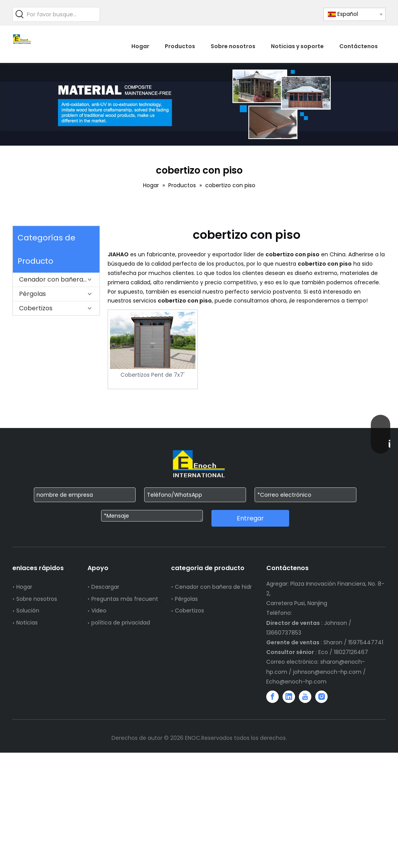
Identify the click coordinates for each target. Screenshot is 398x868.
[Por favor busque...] (63, 14)
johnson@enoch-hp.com (327, 672)
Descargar (105, 587)
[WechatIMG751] (199, 104)
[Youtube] (305, 697)
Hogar (24, 587)
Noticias (27, 623)
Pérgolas (32, 294)
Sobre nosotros (37, 599)
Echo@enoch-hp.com (296, 682)
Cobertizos (36, 308)
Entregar (250, 518)
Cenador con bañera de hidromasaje (59, 279)
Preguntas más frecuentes (128, 599)
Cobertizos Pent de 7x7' (153, 375)
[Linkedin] (289, 697)
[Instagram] (321, 697)
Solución (28, 611)
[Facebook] (272, 697)
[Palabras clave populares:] (20, 14)
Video (99, 611)
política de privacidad (121, 623)
